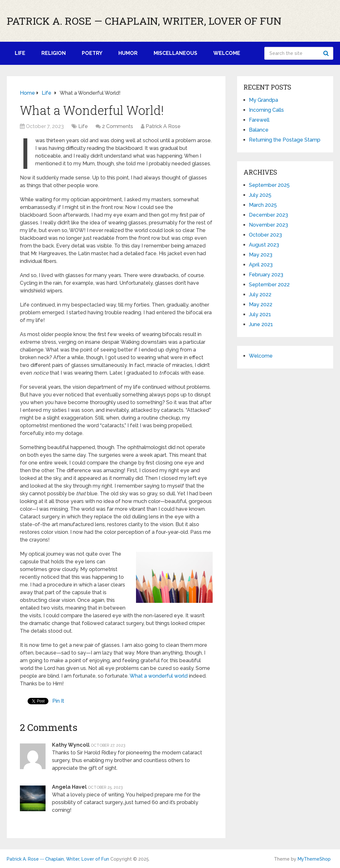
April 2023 (261, 265)
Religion (54, 53)
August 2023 (264, 245)
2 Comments (118, 126)
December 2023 (268, 215)
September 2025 (269, 185)
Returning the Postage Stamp (285, 140)
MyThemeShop (314, 859)
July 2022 (260, 295)
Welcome (227, 53)
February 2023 (266, 275)
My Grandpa (263, 100)
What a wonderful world (159, 676)
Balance (259, 130)
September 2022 (269, 285)
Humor (128, 53)
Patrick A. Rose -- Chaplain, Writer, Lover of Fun (58, 859)
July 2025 (260, 195)
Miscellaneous (175, 53)
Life (20, 53)
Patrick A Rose (163, 126)
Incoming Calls (266, 110)
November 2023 (268, 225)
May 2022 (261, 304)
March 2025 (263, 205)
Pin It (58, 701)
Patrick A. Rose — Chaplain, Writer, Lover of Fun (144, 21)
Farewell (259, 120)
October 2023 (265, 235)
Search (327, 53)
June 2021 (261, 324)
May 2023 (261, 255)
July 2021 (260, 314)
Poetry (92, 53)
